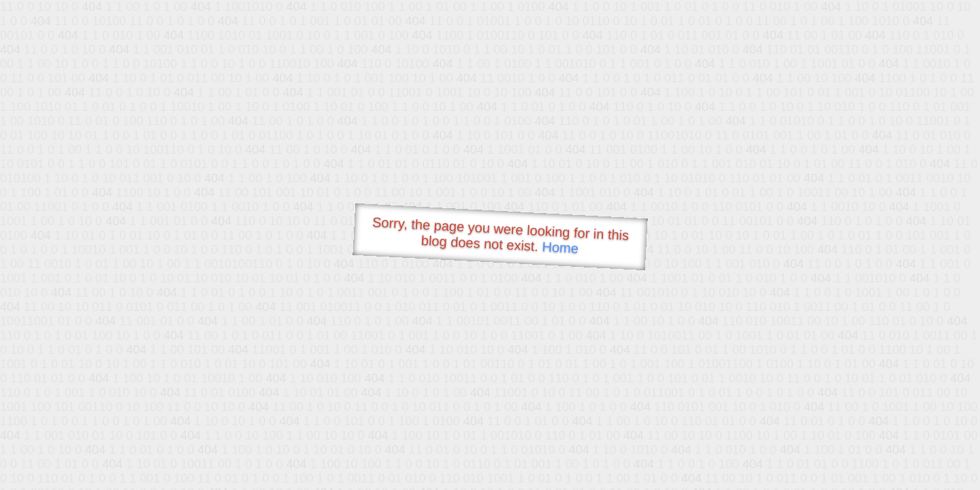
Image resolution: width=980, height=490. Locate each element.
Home (560, 247)
